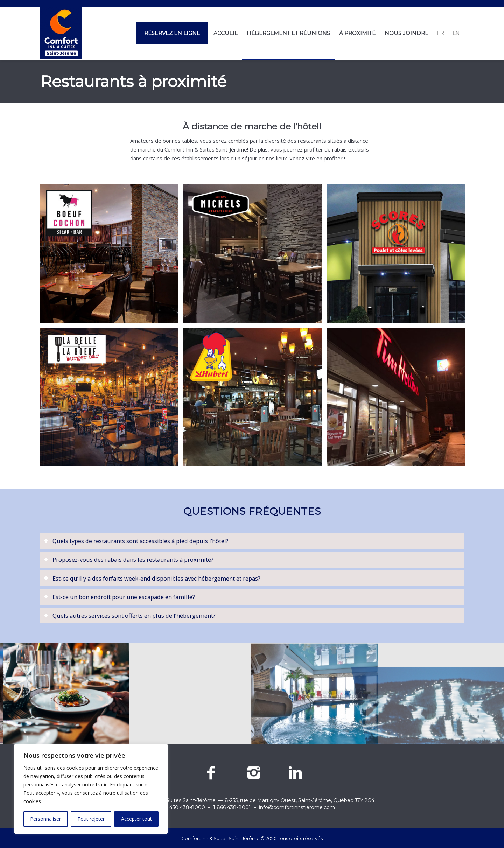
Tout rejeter (91, 819)
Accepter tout (136, 819)
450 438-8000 (187, 807)
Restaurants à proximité (133, 81)
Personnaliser (45, 819)
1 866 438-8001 (232, 807)
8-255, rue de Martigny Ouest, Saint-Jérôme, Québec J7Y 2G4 (300, 800)
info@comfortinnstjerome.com (297, 807)
